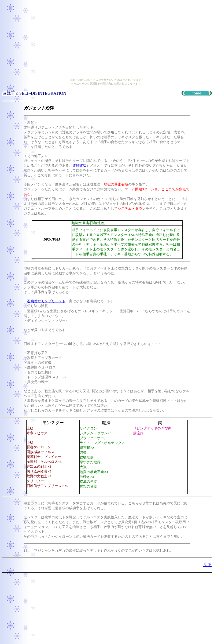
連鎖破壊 (79, 165)
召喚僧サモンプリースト (46, 301)
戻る (208, 565)
